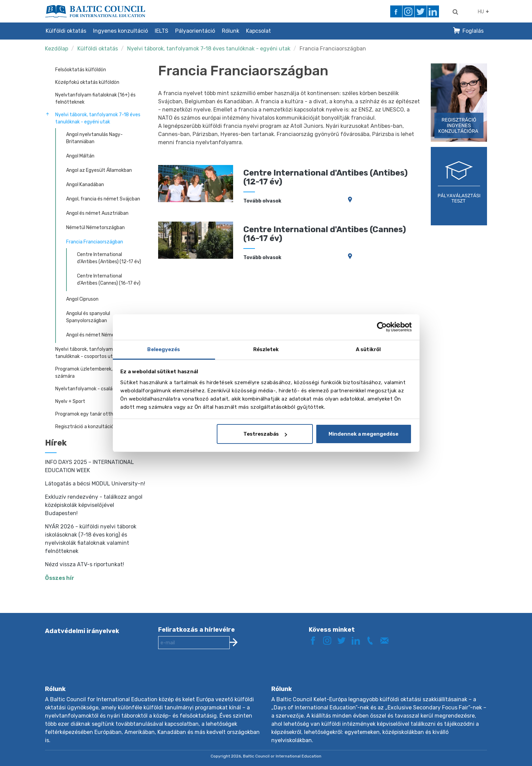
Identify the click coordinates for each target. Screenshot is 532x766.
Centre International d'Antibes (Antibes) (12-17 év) (109, 258)
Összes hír (60, 578)
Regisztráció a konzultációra (87, 427)
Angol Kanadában (85, 185)
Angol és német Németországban (103, 335)
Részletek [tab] (266, 349)
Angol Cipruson (82, 299)
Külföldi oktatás (66, 31)
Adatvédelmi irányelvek (82, 631)
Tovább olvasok (262, 201)
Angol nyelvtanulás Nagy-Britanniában (94, 138)
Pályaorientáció (195, 31)
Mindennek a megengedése (363, 434)
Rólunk (231, 31)
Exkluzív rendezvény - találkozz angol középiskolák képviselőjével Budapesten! (94, 505)
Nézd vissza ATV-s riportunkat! (85, 564)
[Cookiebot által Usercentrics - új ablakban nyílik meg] (382, 327)
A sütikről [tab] (368, 349)
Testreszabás (265, 434)
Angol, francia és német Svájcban (103, 199)
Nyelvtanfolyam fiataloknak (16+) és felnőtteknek (95, 99)
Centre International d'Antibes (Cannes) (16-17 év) (109, 280)
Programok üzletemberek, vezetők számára (94, 373)
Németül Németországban (95, 228)
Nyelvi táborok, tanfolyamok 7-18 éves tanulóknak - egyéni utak (209, 49)
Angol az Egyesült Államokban (99, 170)
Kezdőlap (57, 49)
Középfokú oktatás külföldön (87, 82)
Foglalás (473, 31)
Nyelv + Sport (70, 401)
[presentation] (210, 673)
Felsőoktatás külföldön (81, 70)
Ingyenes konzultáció (120, 31)
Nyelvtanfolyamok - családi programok (98, 389)
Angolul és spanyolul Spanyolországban (88, 317)
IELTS (162, 31)
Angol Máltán (80, 156)
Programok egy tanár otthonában (92, 414)
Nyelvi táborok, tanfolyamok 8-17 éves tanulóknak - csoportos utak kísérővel (98, 353)
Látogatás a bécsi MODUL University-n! (95, 484)
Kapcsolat (259, 31)
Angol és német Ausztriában (97, 213)
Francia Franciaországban (333, 49)
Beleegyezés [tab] (164, 349)
